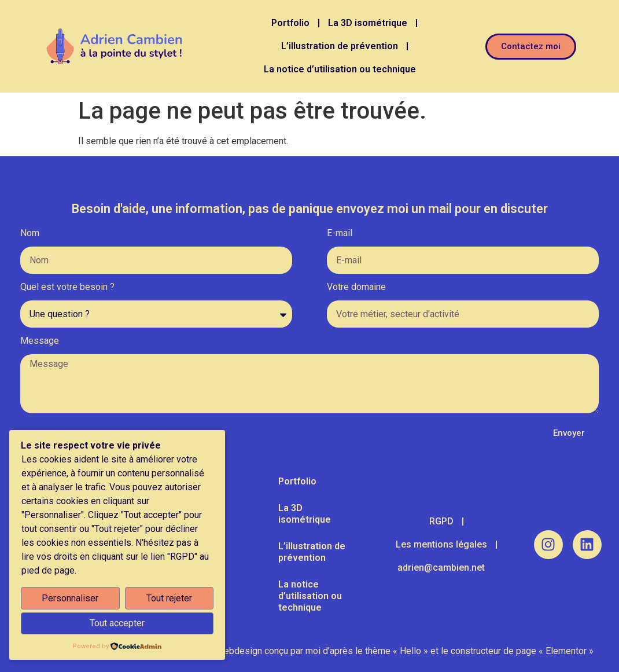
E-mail (340, 234)
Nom (30, 234)
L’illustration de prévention (340, 46)
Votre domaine (356, 287)
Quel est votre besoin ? (67, 287)
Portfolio (290, 23)
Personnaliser (70, 598)
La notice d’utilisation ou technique (340, 69)
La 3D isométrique (368, 23)
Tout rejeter (169, 598)
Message (40, 341)
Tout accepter (117, 623)
